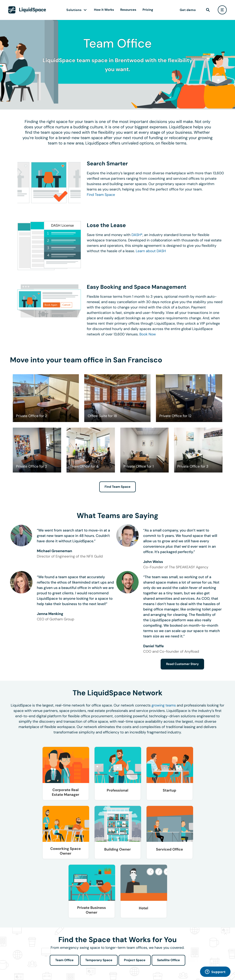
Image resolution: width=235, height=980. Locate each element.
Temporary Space (99, 960)
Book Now (148, 334)
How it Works (104, 10)
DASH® (137, 235)
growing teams (164, 705)
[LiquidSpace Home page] (27, 10)
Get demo (188, 10)
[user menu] (222, 10)
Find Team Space (101, 195)
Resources (128, 10)
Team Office (64, 960)
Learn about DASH (151, 251)
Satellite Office (168, 960)
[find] (208, 10)
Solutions (74, 10)
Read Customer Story (182, 664)
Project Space (135, 960)
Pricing (148, 10)
